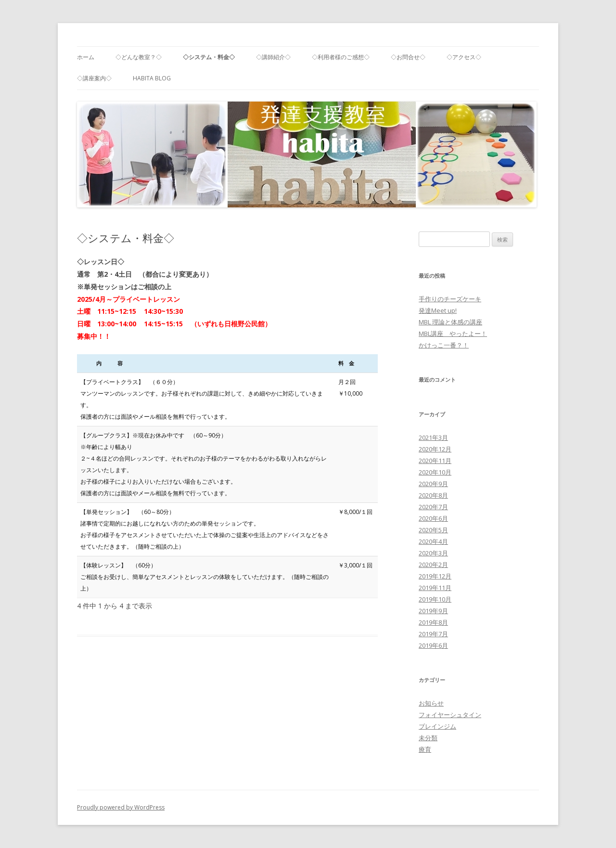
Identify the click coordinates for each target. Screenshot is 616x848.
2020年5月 (433, 530)
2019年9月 (433, 611)
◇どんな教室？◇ (139, 57)
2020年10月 (435, 472)
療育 (425, 749)
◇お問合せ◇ (408, 57)
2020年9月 (433, 484)
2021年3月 (433, 437)
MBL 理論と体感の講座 (450, 322)
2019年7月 (433, 634)
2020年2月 (433, 565)
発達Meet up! (438, 310)
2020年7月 (433, 507)
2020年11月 (435, 461)
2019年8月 (433, 622)
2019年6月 (433, 645)
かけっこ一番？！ (444, 345)
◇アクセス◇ (464, 57)
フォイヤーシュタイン (450, 715)
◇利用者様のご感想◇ (341, 57)
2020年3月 (433, 553)
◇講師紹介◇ (273, 57)
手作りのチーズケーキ (450, 299)
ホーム (86, 57)
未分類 (428, 738)
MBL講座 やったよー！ (453, 334)
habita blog (152, 78)
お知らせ (431, 703)
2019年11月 (435, 588)
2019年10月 (435, 599)
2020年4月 (433, 541)
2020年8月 (433, 495)
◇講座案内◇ (94, 78)
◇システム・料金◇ (209, 57)
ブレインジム (437, 726)
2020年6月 (433, 518)
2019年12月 (435, 576)
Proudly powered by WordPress (121, 807)
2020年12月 (435, 449)
